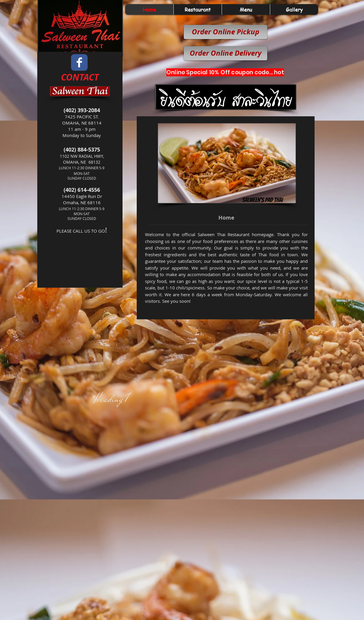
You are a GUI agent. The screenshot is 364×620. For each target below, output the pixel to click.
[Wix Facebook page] (79, 62)
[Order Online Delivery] (226, 53)
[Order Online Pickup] (226, 32)
